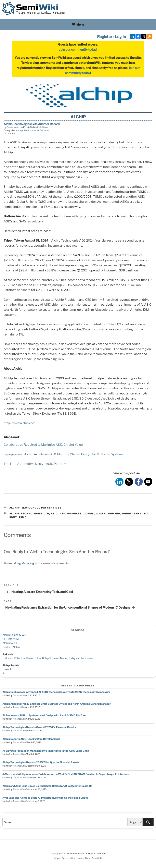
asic (54, 514)
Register (105, 37)
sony (13, 517)
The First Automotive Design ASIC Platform (35, 464)
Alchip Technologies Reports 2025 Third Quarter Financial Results (41, 762)
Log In (120, 37)
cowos (89, 514)
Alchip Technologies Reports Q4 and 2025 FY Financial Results (39, 727)
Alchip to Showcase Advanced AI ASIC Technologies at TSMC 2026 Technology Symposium (56, 692)
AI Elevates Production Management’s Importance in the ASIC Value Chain (46, 751)
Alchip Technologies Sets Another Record (32, 124)
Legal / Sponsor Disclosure (69, 858)
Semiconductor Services (36, 130)
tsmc (23, 517)
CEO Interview (11, 639)
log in (34, 563)
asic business (71, 514)
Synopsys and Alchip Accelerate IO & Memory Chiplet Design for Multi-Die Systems (64, 454)
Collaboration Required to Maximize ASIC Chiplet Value (43, 445)
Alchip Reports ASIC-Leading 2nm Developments (31, 739)
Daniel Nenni (13, 127)
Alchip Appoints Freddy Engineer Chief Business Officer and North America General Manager (56, 704)
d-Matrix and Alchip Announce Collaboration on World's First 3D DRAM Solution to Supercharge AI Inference (66, 774)
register (21, 563)
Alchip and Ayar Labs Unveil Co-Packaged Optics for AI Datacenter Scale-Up (47, 786)
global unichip (108, 514)
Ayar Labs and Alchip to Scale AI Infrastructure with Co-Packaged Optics (45, 798)
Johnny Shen (132, 514)
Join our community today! (78, 50)
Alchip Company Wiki (15, 635)
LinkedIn (7, 669)
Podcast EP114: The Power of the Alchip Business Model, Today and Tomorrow (48, 658)
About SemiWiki (93, 858)
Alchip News (10, 643)
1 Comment (10, 133)
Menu (78, 25)
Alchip (19, 130)
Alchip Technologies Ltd (29, 514)
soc (147, 514)
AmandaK (18, 695)
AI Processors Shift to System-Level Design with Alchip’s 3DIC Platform (44, 715)
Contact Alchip (11, 647)
